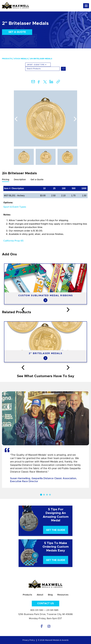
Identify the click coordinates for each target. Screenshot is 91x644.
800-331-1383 (37, 610)
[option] (45, 118)
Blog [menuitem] (50, 595)
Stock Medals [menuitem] (21, 59)
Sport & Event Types (15, 207)
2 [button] (44, 495)
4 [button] (50, 495)
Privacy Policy (29, 640)
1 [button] (41, 495)
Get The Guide (56, 530)
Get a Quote (17, 32)
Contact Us (45, 604)
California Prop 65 (13, 241)
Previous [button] (16, 119)
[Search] (42, 69)
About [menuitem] (40, 595)
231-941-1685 (52, 610)
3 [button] (47, 495)
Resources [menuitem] (63, 595)
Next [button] (75, 119)
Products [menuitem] (7, 59)
